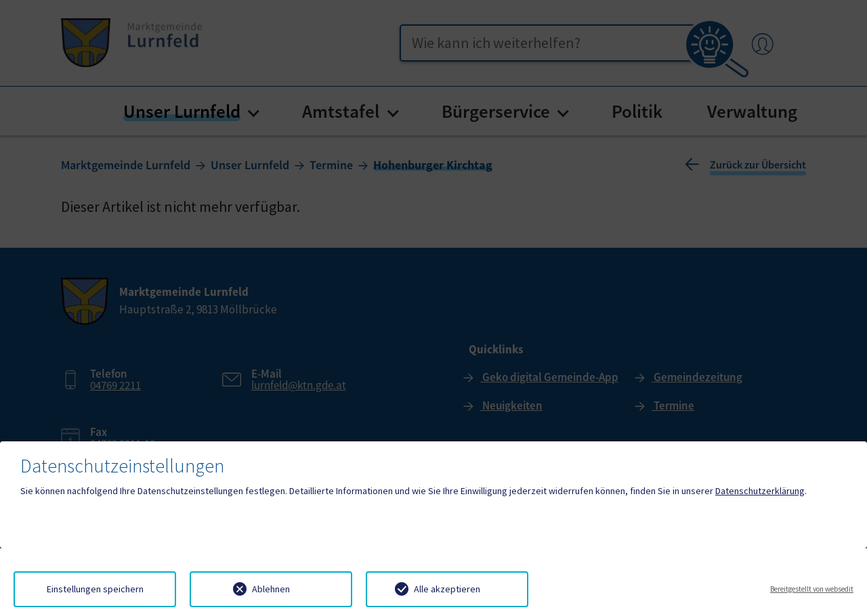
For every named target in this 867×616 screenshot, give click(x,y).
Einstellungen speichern (95, 589)
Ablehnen (271, 589)
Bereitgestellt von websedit (812, 589)
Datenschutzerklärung (760, 491)
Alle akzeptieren (447, 589)
